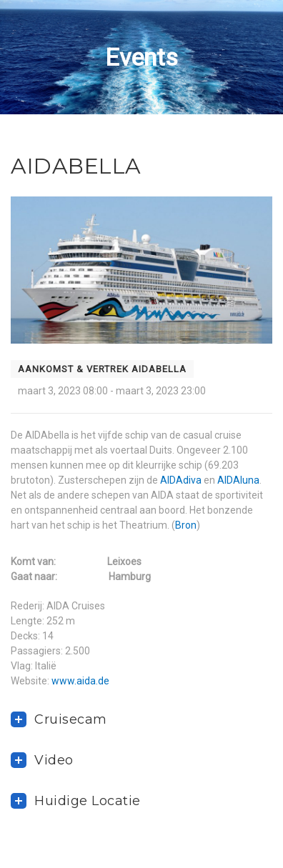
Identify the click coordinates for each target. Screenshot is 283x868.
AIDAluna (238, 480)
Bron (186, 525)
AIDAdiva (181, 480)
